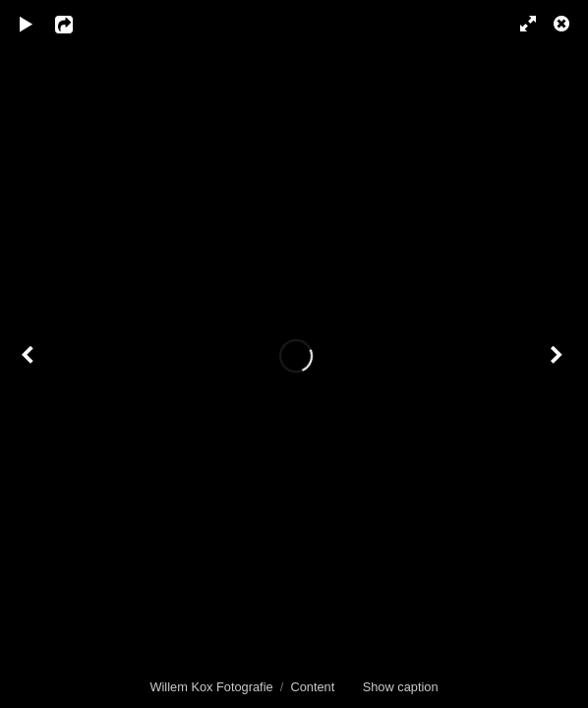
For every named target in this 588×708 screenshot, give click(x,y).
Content (312, 687)
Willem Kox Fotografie (211, 687)
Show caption (401, 687)
